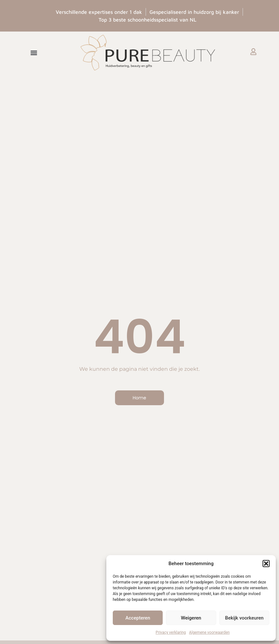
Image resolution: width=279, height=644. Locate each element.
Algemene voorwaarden (209, 632)
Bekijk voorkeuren (244, 618)
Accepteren (138, 618)
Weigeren (191, 618)
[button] (266, 564)
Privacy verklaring (171, 632)
